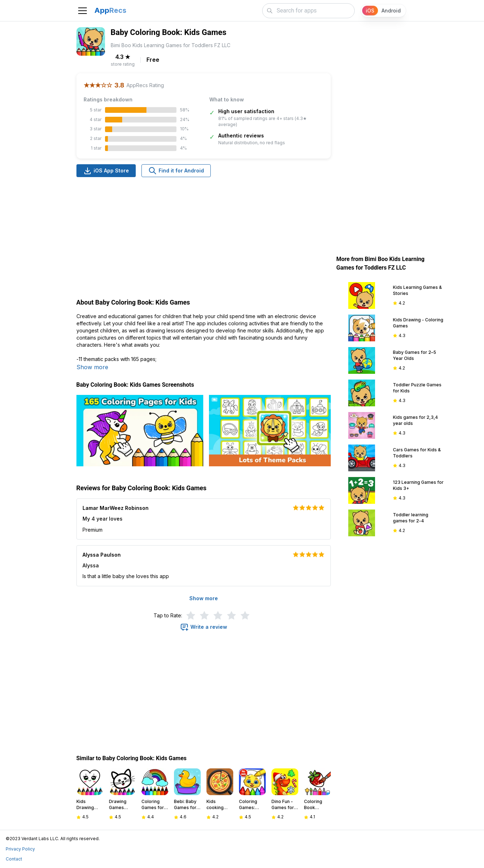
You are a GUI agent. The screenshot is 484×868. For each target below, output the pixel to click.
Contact (14, 859)
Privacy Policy (20, 849)
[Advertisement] (204, 239)
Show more (92, 367)
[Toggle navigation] (83, 11)
